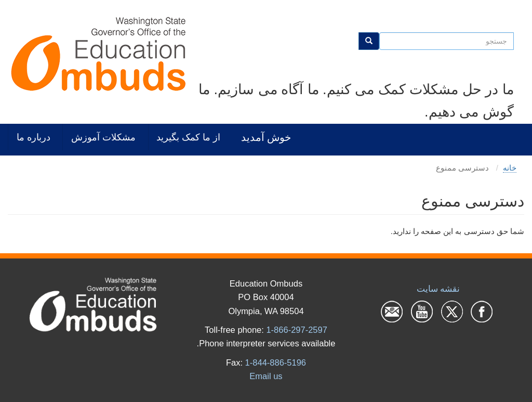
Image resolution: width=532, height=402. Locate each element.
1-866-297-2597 (296, 330)
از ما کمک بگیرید (188, 137)
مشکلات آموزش (103, 137)
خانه (510, 168)
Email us (266, 376)
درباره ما (34, 137)
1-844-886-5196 (276, 362)
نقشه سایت (438, 289)
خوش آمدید (266, 137)
